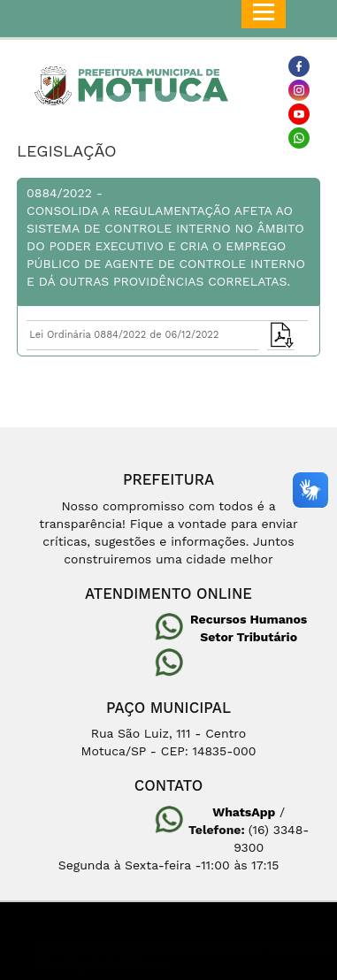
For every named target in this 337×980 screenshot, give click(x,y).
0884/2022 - (168, 238)
